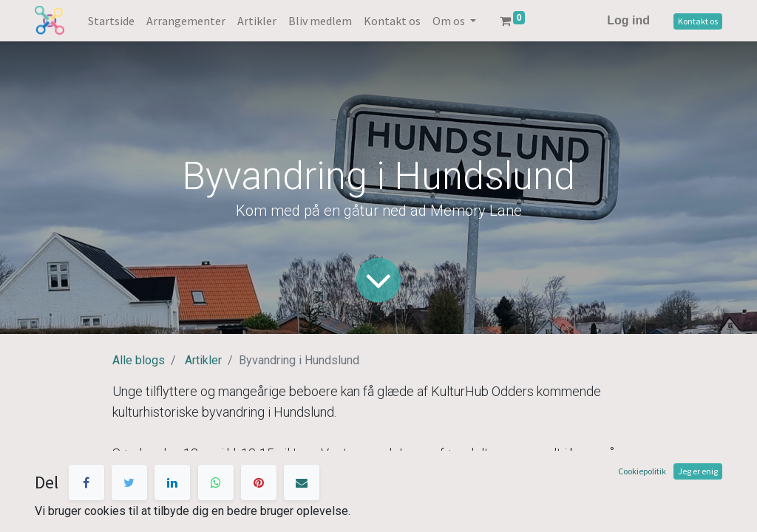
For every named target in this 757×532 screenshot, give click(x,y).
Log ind (628, 20)
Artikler (203, 360)
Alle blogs (139, 360)
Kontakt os (698, 21)
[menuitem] (111, 21)
